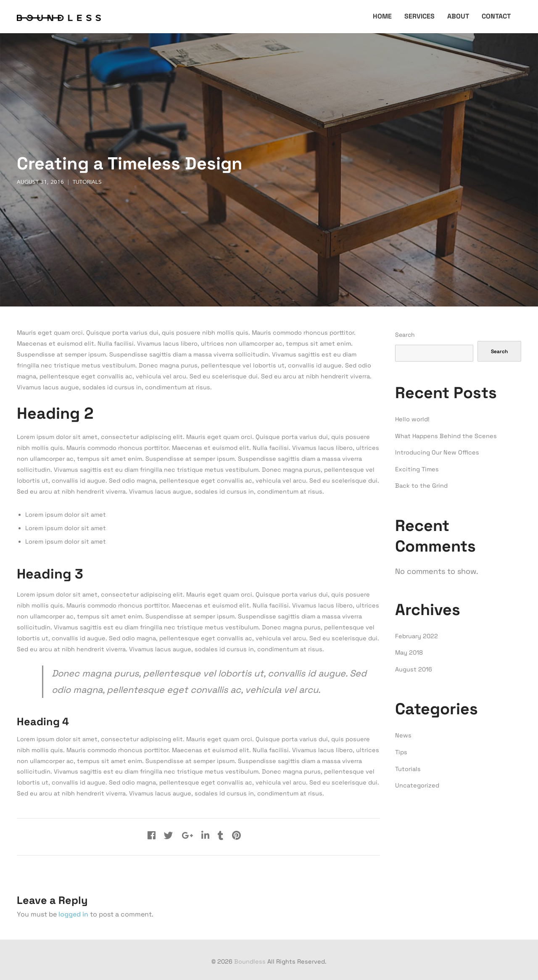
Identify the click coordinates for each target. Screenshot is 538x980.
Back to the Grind (421, 486)
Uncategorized (417, 785)
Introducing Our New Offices (437, 452)
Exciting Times (417, 469)
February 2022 (417, 636)
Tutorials (87, 182)
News (403, 735)
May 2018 (409, 652)
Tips (401, 752)
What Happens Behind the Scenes (446, 436)
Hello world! (412, 419)
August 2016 (414, 669)
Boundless (250, 962)
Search (405, 335)
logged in (73, 914)
